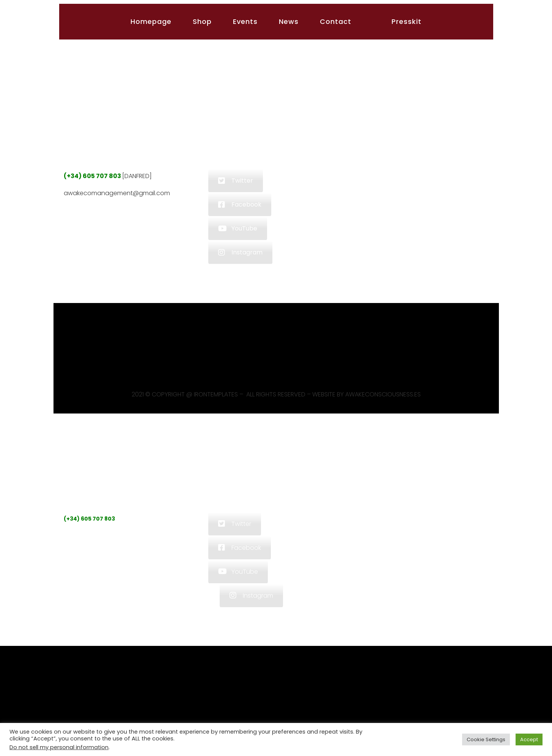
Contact (336, 21)
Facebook (240, 204)
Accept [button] (529, 739)
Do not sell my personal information (59, 747)
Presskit (407, 21)
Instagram (240, 252)
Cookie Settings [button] (486, 739)
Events (245, 21)
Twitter (236, 181)
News (289, 21)
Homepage (151, 21)
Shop (202, 21)
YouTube (238, 228)
